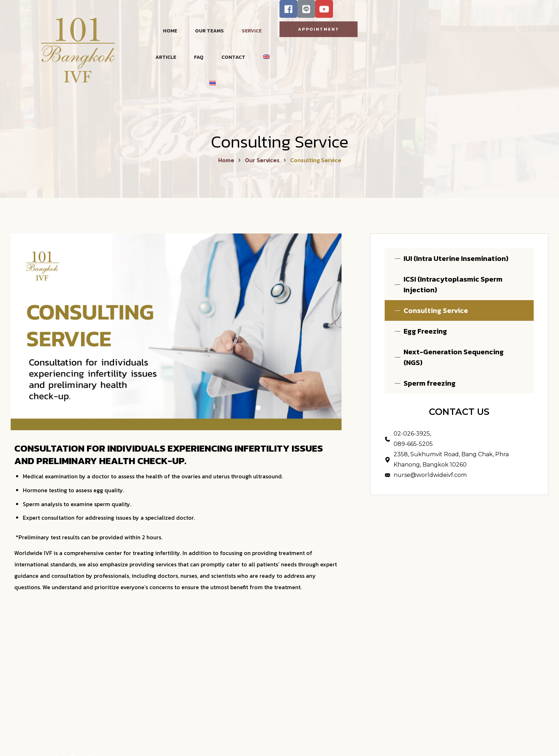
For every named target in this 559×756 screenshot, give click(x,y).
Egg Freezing (425, 331)
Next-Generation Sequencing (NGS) (454, 357)
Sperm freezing (430, 383)
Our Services (262, 160)
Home (226, 160)
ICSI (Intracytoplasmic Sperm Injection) (453, 284)
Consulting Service (436, 310)
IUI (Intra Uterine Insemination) (456, 258)
